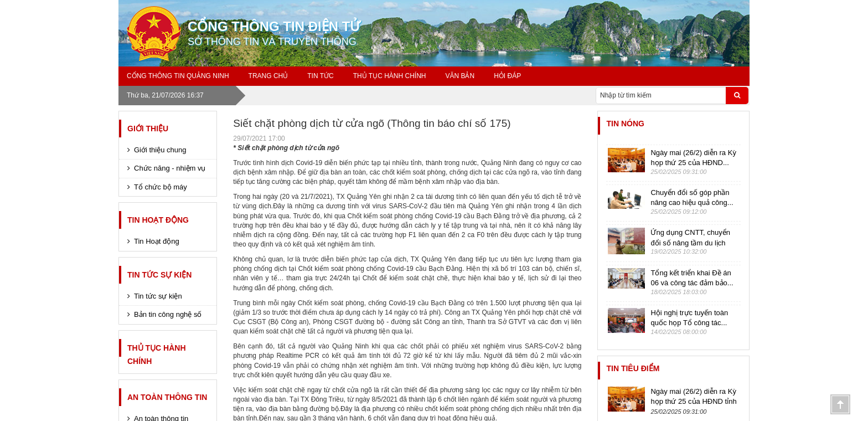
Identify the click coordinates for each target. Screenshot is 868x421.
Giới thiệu (148, 129)
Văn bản (460, 76)
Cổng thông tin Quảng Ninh (178, 76)
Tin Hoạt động (158, 220)
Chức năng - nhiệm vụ (170, 168)
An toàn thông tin (167, 397)
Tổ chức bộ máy (161, 187)
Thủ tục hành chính (390, 76)
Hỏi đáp (507, 76)
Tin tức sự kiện (159, 275)
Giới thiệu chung (160, 150)
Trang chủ (268, 76)
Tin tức (320, 76)
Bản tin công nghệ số (168, 314)
